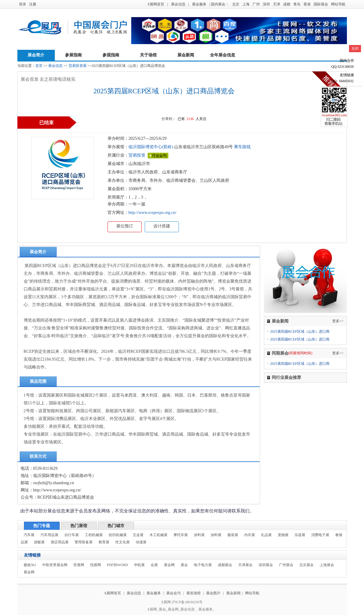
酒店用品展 (60, 542)
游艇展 (39, 542)
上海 (246, 4)
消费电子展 (320, 535)
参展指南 (73, 55)
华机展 (139, 565)
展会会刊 (173, 593)
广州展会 (286, 565)
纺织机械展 (118, 535)
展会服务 (199, 4)
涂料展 (199, 535)
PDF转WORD (118, 565)
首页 (39, 66)
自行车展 (72, 535)
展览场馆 (194, 593)
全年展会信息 (223, 55)
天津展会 (245, 565)
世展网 (79, 565)
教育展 (104, 542)
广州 (256, 4)
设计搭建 (162, 226)
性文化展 (123, 542)
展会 (184, 565)
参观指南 (111, 55)
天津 (277, 4)
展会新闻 (186, 55)
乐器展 (300, 535)
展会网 (169, 565)
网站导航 (338, 4)
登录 (22, 4)
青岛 (297, 4)
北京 (236, 4)
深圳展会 (266, 565)
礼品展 (266, 535)
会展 (154, 565)
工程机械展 (94, 535)
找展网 (96, 565)
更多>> (338, 321)
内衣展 (250, 535)
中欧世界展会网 (55, 565)
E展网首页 (156, 4)
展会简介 (36, 55)
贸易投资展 (78, 66)
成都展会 (225, 565)
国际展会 (321, 4)
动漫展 (141, 542)
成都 (287, 4)
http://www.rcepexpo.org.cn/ (152, 213)
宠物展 (283, 535)
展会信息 (178, 4)
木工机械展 (158, 535)
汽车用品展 (49, 535)
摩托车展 (181, 535)
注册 (33, 4)
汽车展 (29, 535)
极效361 (30, 565)
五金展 (138, 535)
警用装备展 (84, 542)
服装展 (233, 535)
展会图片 (214, 593)
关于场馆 (148, 55)
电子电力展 (203, 565)
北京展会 (306, 565)
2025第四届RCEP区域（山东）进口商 (300, 331)
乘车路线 (242, 147)
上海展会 (327, 565)
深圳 (266, 4)
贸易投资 (137, 155)
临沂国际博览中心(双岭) (151, 147)
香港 (307, 4)
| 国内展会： (219, 4)
